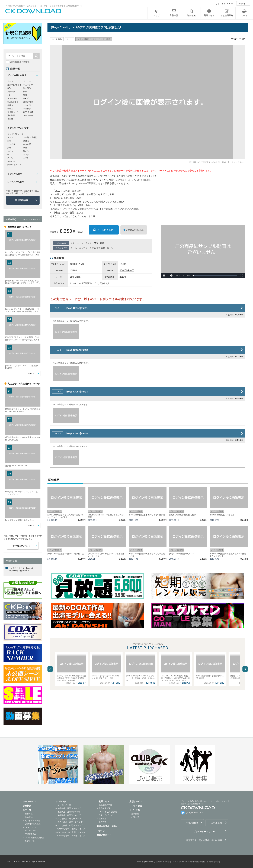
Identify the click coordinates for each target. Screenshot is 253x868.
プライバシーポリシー (204, 832)
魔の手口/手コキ (14, 85)
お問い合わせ (192, 823)
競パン (26, 151)
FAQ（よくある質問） (108, 812)
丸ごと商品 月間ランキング (70, 822)
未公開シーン (13, 112)
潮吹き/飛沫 (28, 102)
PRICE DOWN (31, 834)
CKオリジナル (31, 827)
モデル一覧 (30, 841)
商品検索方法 (104, 808)
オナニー (75, 243)
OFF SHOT (28, 112)
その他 (10, 119)
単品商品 (29, 817)
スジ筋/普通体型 (97, 248)
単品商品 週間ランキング (69, 808)
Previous (50, 669)
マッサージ (28, 115)
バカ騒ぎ (27, 109)
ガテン (26, 158)
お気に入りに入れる (135, 230)
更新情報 (135, 814)
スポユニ (11, 151)
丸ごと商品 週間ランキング (70, 819)
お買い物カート (104, 835)
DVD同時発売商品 (33, 824)
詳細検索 (23, 200)
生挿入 (10, 105)
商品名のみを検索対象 (20, 62)
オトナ (26, 154)
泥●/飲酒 (11, 115)
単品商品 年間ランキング (69, 815)
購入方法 (103, 822)
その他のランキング (22, 546)
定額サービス (136, 802)
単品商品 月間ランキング (69, 812)
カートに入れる (105, 230)
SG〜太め (12, 161)
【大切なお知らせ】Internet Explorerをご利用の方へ (21, 569)
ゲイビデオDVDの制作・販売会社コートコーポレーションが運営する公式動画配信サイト (44, 6)
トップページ (29, 802)
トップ (156, 16)
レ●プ (26, 98)
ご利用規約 (216, 823)
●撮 (9, 95)
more (31, 373)
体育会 (26, 141)
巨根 (9, 141)
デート (10, 81)
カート (244, 15)
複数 (102, 243)
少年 (9, 148)
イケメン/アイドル (15, 134)
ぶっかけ (27, 105)
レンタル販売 (136, 806)
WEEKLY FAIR (31, 831)
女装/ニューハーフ (15, 165)
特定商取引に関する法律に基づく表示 (204, 840)
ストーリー (12, 98)
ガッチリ (83, 248)
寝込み (10, 109)
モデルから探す (15, 174)
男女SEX (27, 88)
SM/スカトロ (13, 102)
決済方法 (103, 819)
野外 (25, 95)
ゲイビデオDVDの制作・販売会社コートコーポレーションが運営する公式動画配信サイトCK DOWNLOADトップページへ (33, 11)
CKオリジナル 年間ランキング (71, 836)
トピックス (135, 810)
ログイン (243, 4)
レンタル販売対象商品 (34, 838)
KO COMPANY (127, 270)
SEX (96, 243)
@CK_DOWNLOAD (194, 813)
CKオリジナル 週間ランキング (71, 829)
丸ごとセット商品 (33, 821)
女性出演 (11, 91)
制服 (25, 148)
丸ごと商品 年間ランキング (70, 825)
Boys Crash (75, 277)
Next (245, 669)
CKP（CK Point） (106, 815)
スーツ (110, 248)
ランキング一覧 (64, 805)
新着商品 (29, 814)
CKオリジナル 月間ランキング (71, 832)
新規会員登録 (227, 15)
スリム (74, 248)
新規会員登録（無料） (107, 826)
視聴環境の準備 (105, 805)
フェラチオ (86, 243)
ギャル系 (27, 144)
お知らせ (135, 817)
